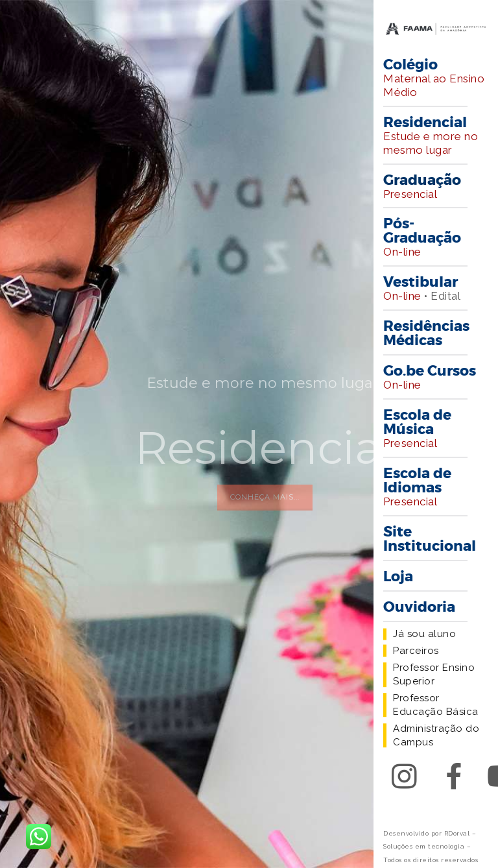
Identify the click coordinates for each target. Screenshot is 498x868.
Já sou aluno (424, 634)
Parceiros (416, 651)
